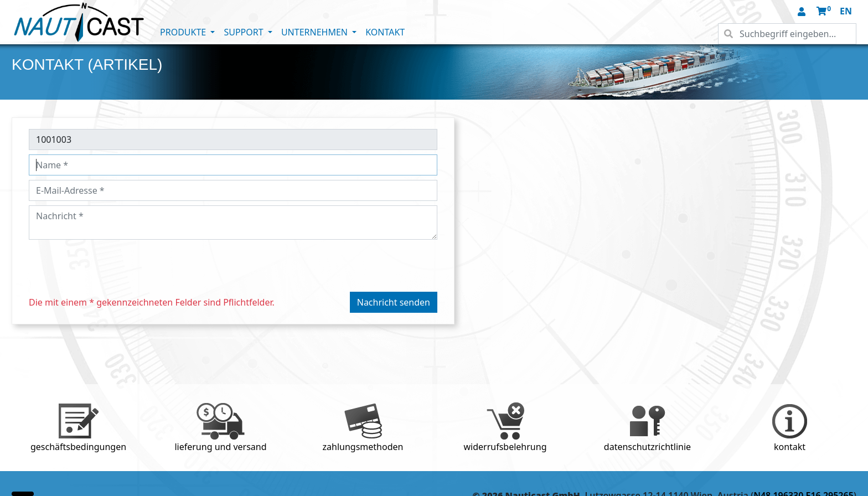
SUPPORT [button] (244, 32)
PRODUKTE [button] (184, 32)
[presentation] (113, 266)
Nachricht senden (394, 302)
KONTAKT (385, 32)
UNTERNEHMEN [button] (316, 32)
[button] (803, 12)
